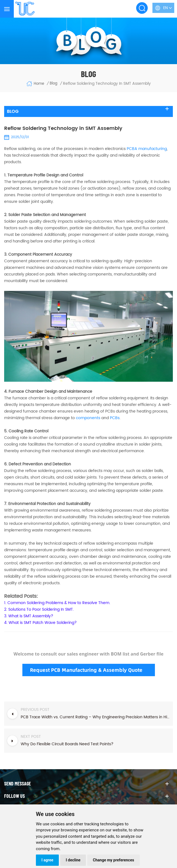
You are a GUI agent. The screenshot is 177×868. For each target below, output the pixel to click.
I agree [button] (47, 860)
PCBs (115, 418)
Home (35, 84)
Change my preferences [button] (113, 860)
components (88, 418)
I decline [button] (73, 860)
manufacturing (147, 149)
